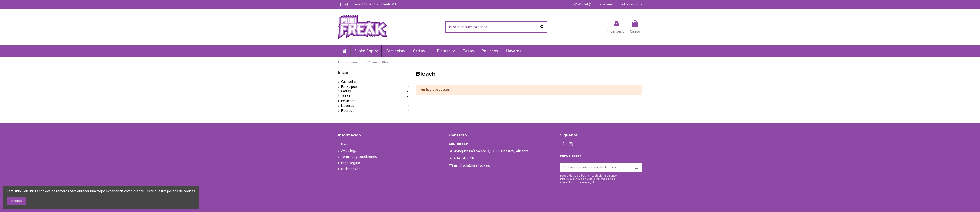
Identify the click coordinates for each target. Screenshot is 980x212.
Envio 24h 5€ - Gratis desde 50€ (375, 4)
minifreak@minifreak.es (472, 166)
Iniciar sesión (607, 4)
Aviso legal (349, 151)
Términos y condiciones (359, 157)
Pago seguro (351, 163)
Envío (345, 144)
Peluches (348, 101)
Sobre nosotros (631, 4)
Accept (17, 201)
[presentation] (601, 196)
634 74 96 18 (464, 158)
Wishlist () (583, 4)
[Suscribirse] (637, 167)
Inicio (343, 73)
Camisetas (349, 82)
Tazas (346, 96)
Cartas (346, 91)
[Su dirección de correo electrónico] (596, 167)
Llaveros (348, 106)
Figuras (347, 111)
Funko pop (349, 87)
